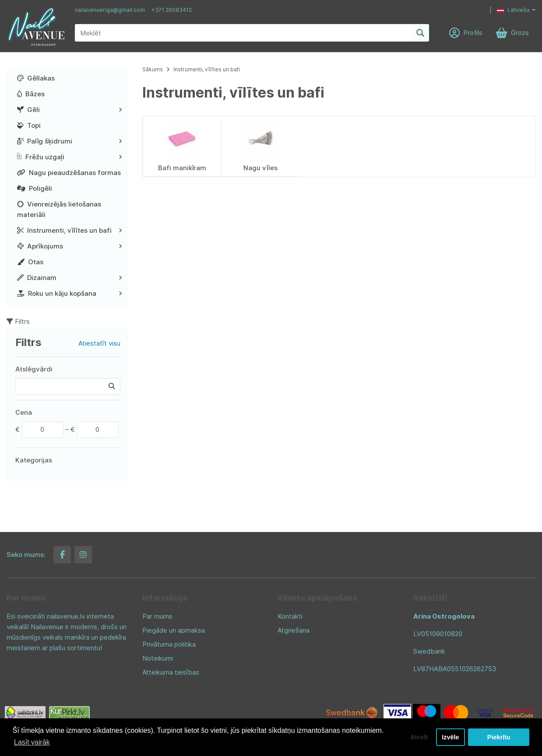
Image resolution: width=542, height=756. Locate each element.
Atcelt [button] (419, 737)
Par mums (157, 616)
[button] (510, 10)
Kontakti (290, 616)
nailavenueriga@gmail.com (110, 10)
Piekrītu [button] (499, 737)
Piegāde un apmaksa (174, 630)
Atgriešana (294, 630)
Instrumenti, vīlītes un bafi (207, 69)
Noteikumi (158, 658)
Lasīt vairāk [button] (32, 742)
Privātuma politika (169, 644)
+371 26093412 (172, 10)
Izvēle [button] (450, 737)
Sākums (153, 69)
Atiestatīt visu (99, 343)
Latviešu (513, 10)
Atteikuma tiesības (171, 672)
